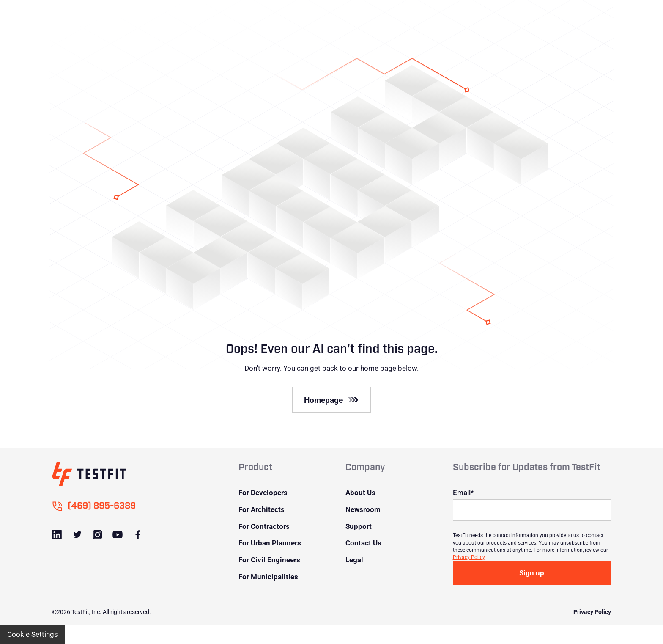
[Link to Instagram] (97, 535)
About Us (360, 492)
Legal (354, 560)
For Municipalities (268, 577)
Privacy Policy (469, 557)
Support (359, 526)
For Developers (263, 492)
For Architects (262, 509)
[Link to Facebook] (137, 535)
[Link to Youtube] (117, 535)
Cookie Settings (33, 634)
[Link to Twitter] (77, 535)
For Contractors (264, 526)
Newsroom (363, 509)
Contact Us (363, 543)
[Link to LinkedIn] (57, 535)
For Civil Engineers (269, 560)
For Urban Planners (270, 543)
